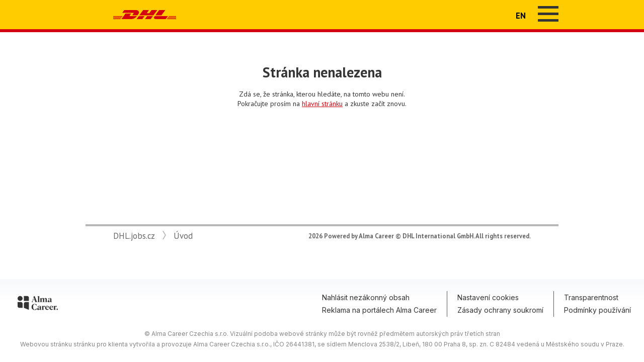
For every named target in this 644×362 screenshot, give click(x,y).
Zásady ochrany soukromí (500, 310)
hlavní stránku (322, 104)
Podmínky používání (597, 310)
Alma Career (376, 236)
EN (521, 16)
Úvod (183, 236)
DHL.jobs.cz (134, 236)
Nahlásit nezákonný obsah (366, 297)
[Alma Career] (38, 305)
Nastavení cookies (488, 297)
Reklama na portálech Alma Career (379, 310)
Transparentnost (591, 297)
